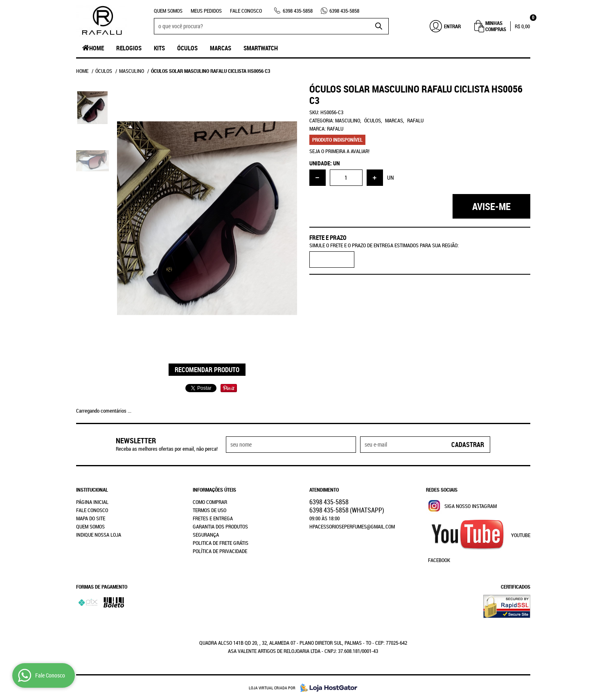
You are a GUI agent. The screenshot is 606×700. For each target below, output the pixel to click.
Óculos (187, 48)
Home (97, 48)
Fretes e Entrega (213, 518)
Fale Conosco (246, 11)
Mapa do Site (91, 518)
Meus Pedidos (206, 11)
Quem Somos (168, 11)
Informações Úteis (214, 490)
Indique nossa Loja (99, 535)
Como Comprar (210, 502)
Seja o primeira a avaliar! (339, 151)
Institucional (92, 490)
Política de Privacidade (220, 551)
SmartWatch (261, 48)
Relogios (129, 48)
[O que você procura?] (378, 26)
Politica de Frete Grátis (221, 543)
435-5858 (298, 11)
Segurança (206, 535)
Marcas (221, 48)
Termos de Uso (210, 510)
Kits (159, 48)
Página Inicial (92, 502)
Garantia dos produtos (220, 526)
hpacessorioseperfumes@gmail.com (352, 526)
